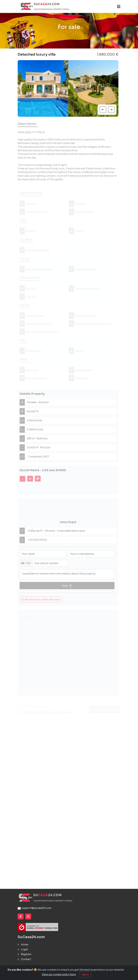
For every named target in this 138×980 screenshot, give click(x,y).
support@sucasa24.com (34, 908)
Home (25, 945)
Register (26, 954)
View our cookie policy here (59, 974)
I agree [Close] (85, 974)
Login (24, 949)
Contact (26, 959)
